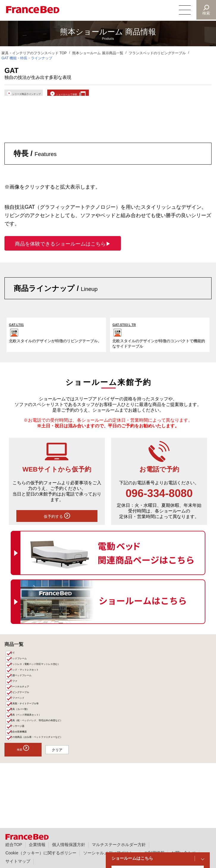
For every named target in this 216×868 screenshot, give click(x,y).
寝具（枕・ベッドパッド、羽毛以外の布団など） (52, 758)
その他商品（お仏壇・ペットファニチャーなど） (52, 781)
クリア (76, 795)
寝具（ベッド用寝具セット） (36, 750)
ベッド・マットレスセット (34, 687)
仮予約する (57, 523)
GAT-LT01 (20, 330)
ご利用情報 (154, 853)
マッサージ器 (23, 766)
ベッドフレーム (25, 671)
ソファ (18, 702)
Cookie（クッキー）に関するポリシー (41, 853)
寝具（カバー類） (27, 742)
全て (16, 663)
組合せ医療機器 (25, 773)
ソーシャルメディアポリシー (110, 853)
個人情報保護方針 (69, 845)
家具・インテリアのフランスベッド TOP (34, 53)
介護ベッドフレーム (29, 694)
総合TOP (14, 845)
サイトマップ (18, 861)
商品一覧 (14, 653)
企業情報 (37, 845)
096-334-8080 (159, 499)
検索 (206, 13)
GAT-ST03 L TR (129, 330)
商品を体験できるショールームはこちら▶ (63, 249)
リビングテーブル (27, 718)
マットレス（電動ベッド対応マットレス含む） (50, 679)
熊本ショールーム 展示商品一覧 (98, 53)
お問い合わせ (184, 853)
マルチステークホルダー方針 (119, 845)
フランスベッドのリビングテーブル (157, 53)
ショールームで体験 (108, 95)
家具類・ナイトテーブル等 (34, 734)
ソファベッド (23, 726)
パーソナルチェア (27, 710)
